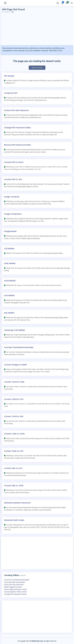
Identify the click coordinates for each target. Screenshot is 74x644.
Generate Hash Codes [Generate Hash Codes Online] (14, 520)
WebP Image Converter (13, 587)
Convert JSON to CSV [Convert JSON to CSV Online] (14, 399)
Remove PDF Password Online (17, 145)
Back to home (37, 68)
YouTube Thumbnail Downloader (19, 347)
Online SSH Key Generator (14, 585)
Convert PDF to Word (14, 162)
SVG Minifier (9, 295)
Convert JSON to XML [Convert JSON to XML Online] (14, 416)
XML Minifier (9, 313)
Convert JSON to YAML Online (15, 592)
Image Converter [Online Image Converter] (12, 197)
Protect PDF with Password (16, 110)
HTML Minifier (10, 263)
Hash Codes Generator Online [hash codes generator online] (15, 589)
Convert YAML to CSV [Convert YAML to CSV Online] (14, 451)
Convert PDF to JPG (13, 179)
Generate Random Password (17, 503)
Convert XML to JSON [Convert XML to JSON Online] (14, 486)
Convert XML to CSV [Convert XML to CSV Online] (13, 468)
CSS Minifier (9, 249)
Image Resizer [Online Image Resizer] (10, 231)
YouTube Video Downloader (15, 582)
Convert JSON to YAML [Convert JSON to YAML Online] (14, 382)
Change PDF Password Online (17, 128)
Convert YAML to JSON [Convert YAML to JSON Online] (14, 434)
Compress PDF (11, 93)
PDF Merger (9, 76)
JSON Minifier (10, 281)
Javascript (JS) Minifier (15, 330)
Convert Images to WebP (15, 365)
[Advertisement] (38, 30)
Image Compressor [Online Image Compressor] (13, 214)
